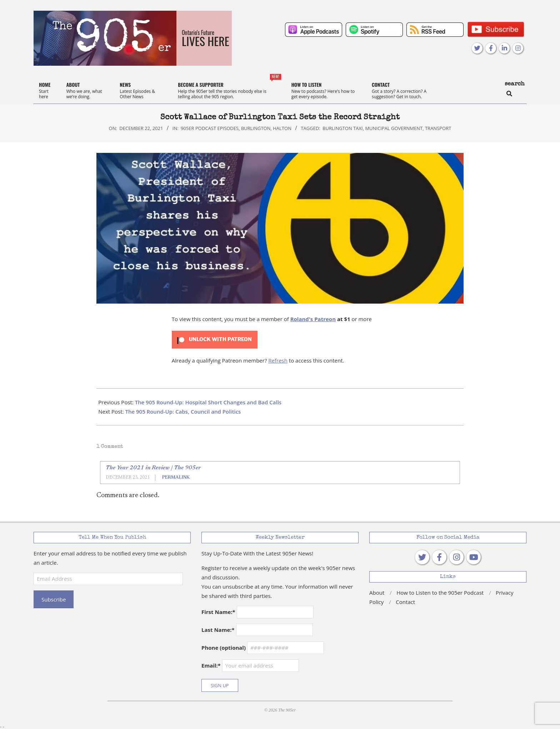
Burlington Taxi (343, 128)
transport (438, 128)
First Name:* (218, 612)
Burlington (256, 128)
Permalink (176, 478)
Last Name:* (218, 630)
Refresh (278, 360)
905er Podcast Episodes (210, 128)
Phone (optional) (224, 648)
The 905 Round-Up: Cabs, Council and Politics (183, 411)
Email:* (250, 666)
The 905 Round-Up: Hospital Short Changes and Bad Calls (208, 402)
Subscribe (54, 599)
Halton (282, 128)
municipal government (394, 128)
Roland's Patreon (313, 319)
